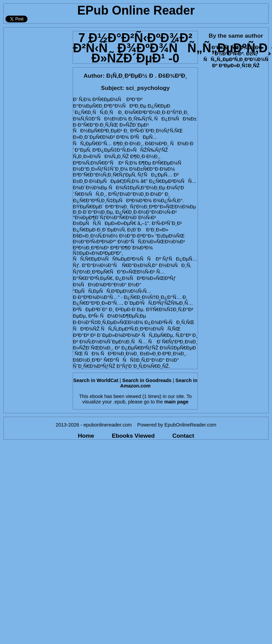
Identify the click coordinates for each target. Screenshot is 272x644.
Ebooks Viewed (133, 436)
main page (176, 402)
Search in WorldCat (96, 380)
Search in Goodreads (147, 380)
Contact (183, 436)
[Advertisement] (64, 91)
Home (86, 436)
